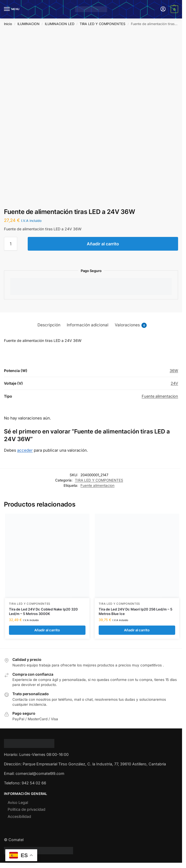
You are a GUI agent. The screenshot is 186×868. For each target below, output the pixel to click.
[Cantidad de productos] (11, 244)
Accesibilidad (19, 816)
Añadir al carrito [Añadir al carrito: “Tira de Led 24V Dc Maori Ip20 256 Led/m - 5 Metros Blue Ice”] (137, 630)
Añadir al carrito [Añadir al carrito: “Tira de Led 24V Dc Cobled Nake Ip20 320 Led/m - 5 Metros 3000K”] (47, 630)
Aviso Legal (18, 802)
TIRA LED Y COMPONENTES (102, 24)
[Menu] (12, 9)
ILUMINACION (28, 24)
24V (174, 383)
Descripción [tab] (49, 325)
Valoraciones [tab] (131, 325)
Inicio (8, 24)
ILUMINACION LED (60, 24)
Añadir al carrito (103, 244)
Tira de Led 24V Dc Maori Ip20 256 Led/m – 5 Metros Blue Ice (135, 611)
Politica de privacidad (27, 810)
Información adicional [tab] (88, 325)
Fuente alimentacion (160, 396)
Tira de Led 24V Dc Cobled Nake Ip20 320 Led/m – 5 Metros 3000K (43, 611)
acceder (25, 450)
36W (174, 371)
